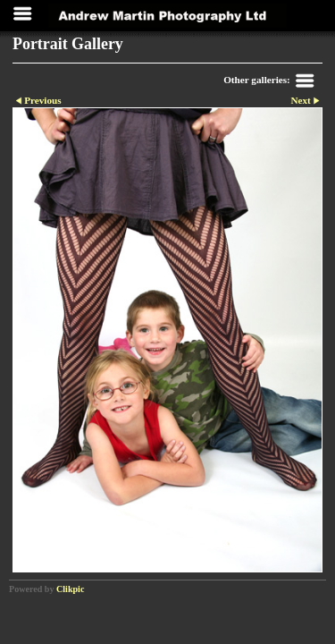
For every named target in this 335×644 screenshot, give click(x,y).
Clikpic (70, 589)
